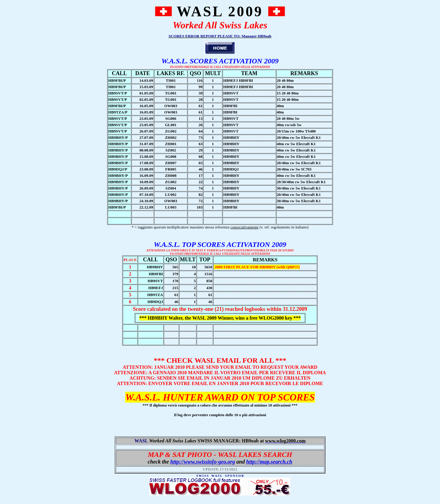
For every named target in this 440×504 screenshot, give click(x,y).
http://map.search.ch (269, 462)
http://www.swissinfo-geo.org (203, 462)
